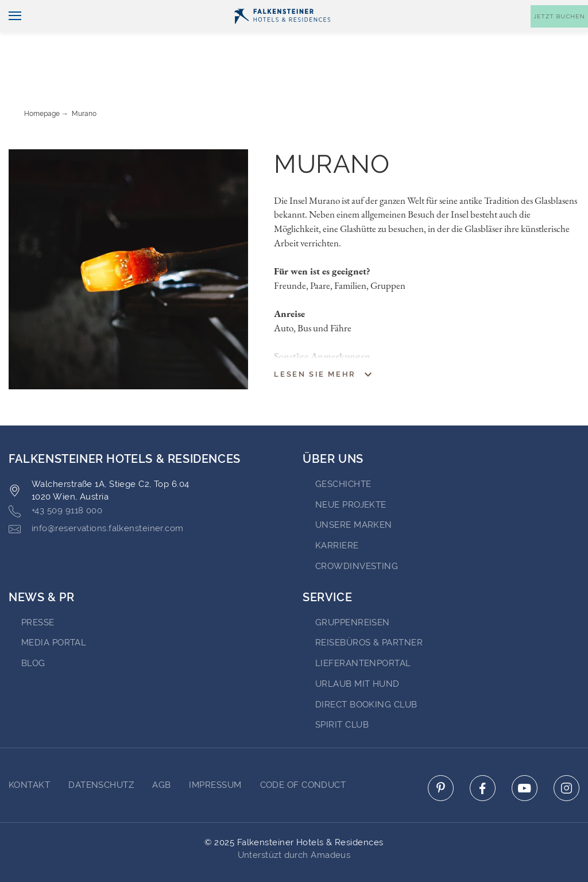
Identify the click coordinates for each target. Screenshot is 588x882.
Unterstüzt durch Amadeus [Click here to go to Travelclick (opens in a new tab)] (294, 823)
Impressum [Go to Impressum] (215, 753)
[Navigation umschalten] (11, 35)
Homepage (42, 82)
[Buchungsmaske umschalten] (559, 35)
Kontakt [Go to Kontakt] (29, 753)
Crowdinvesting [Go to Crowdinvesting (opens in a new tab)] (357, 534)
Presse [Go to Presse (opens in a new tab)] (38, 590)
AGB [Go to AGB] (161, 753)
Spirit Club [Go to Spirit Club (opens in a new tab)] (342, 693)
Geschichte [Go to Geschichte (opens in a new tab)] (343, 452)
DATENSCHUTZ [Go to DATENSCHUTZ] (101, 753)
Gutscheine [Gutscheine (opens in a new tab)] (467, 9)
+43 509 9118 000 (55, 479)
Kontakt (565, 9)
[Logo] (282, 35)
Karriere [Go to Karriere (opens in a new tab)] (337, 513)
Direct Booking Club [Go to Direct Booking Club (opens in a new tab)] (366, 672)
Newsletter (403, 9)
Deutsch (31, 10)
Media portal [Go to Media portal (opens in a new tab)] (54, 610)
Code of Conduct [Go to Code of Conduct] (303, 753)
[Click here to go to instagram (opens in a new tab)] (566, 756)
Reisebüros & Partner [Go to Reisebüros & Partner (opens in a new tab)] (369, 610)
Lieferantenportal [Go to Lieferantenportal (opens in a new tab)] (363, 631)
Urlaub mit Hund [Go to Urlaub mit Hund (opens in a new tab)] (357, 652)
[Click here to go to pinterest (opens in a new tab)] (441, 756)
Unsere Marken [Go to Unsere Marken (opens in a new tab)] (354, 493)
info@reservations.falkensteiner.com (96, 497)
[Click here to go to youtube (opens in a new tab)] (525, 756)
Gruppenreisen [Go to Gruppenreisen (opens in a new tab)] (353, 590)
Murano (84, 82)
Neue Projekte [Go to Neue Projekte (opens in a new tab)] (351, 473)
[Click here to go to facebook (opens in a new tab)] (483, 756)
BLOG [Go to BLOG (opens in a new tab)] (33, 631)
